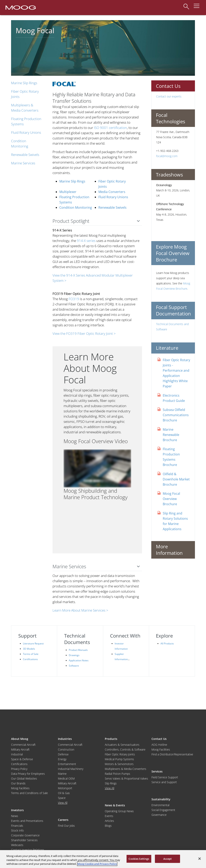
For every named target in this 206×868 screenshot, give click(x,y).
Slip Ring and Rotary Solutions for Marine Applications (175, 521)
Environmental (160, 805)
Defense (63, 754)
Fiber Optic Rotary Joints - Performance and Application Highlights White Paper (176, 373)
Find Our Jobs (66, 826)
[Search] (186, 5)
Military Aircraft (20, 749)
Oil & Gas (64, 793)
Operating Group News (119, 811)
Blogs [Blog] (108, 826)
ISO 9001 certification (110, 128)
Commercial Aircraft (23, 745)
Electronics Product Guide (174, 398)
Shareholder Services (24, 840)
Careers (63, 820)
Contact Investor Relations (28, 850)
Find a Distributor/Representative (172, 754)
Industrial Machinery (71, 769)
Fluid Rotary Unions (26, 132)
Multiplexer (68, 192)
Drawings (74, 655)
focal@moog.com (167, 156)
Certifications (30, 659)
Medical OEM (66, 778)
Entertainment (67, 764)
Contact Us (159, 739)
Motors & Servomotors (119, 764)
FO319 (74, 299)
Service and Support (164, 782)
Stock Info (17, 830)
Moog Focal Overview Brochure (171, 499)
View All (63, 803)
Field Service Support (165, 777)
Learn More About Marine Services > (80, 610)
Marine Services (23, 163)
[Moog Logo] (20, 7)
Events (109, 816)
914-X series (86, 241)
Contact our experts (169, 96)
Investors (17, 810)
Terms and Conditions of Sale (29, 793)
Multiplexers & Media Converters (126, 769)
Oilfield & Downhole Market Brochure (176, 479)
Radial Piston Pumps (117, 774)
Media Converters (112, 192)
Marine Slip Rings (24, 83)
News (15, 816)
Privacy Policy (19, 769)
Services (157, 771)
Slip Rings (111, 783)
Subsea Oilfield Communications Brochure (176, 415)
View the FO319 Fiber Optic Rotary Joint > (84, 333)
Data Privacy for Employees (28, 774)
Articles (109, 821)
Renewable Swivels (25, 155)
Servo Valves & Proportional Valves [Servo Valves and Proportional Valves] (126, 778)
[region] (103, 859)
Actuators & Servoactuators (122, 745)
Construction (66, 749)
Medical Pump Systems (119, 759)
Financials (17, 826)
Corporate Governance (25, 835)
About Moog (20, 739)
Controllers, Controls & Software (125, 749)
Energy (62, 759)
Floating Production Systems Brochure (171, 457)
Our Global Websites (24, 778)
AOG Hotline (159, 745)
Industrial (17, 754)
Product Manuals (78, 650)
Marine (62, 774)
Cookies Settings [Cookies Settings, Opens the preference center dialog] (139, 859)
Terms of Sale (31, 654)
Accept (168, 859)
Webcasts (17, 845)
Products (111, 739)
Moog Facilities (20, 788)
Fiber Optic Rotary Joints (120, 754)
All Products (167, 643)
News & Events (115, 805)
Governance (159, 815)
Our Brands (18, 783)
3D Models (29, 649)
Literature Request (33, 643)
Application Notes (79, 660)
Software (74, 666)
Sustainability (161, 799)
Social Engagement (163, 810)
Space (62, 798)
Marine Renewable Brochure (171, 435)
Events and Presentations (27, 821)
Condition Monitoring (76, 207)
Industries (65, 739)
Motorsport (65, 788)
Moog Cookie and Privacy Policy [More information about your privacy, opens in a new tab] (97, 864)
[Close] (200, 859)
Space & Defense (22, 759)
